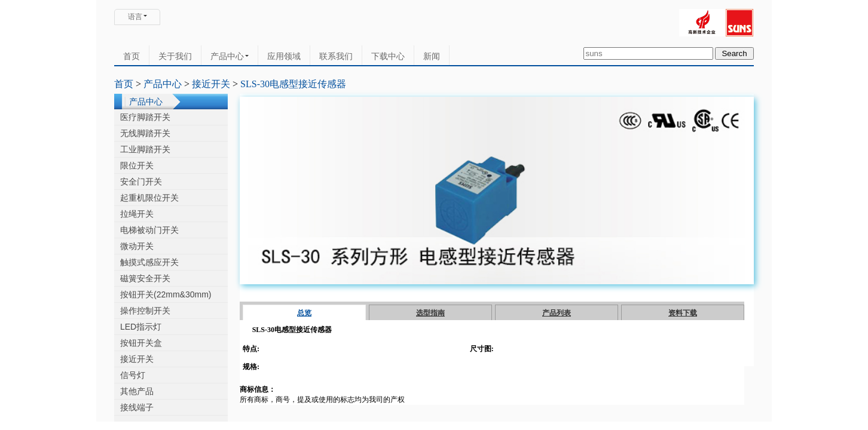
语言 (135, 17)
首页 (132, 56)
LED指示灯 (141, 327)
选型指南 (430, 313)
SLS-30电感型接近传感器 (293, 84)
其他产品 (137, 391)
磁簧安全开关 (145, 278)
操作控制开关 (145, 311)
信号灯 (133, 375)
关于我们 (175, 56)
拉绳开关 (137, 214)
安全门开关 (141, 182)
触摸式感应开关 (149, 262)
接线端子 (137, 407)
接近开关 (211, 84)
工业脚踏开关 (145, 149)
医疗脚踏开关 (145, 117)
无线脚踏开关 (145, 133)
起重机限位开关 (149, 198)
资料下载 (683, 313)
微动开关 (137, 246)
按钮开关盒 (141, 343)
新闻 (432, 56)
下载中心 (388, 56)
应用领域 (284, 56)
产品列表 (557, 313)
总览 (304, 313)
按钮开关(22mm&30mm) (166, 294)
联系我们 (336, 56)
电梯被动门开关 (149, 230)
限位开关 (137, 165)
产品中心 (230, 56)
